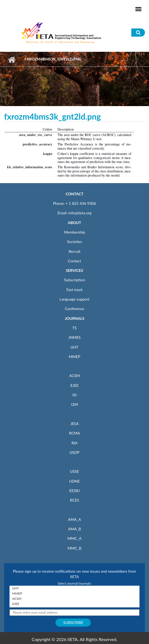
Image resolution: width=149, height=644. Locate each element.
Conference (75, 309)
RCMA (75, 433)
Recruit (74, 251)
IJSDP (74, 452)
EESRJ (74, 491)
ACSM (74, 376)
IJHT (75, 347)
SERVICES (74, 270)
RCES (74, 500)
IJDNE (74, 481)
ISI (74, 395)
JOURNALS (74, 318)
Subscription (74, 280)
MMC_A (74, 538)
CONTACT (74, 194)
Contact (75, 261)
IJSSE (74, 471)
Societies (75, 242)
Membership (74, 232)
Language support (74, 299)
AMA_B (74, 529)
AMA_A (74, 519)
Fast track (74, 290)
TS (74, 328)
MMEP (75, 357)
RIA (74, 443)
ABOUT (74, 223)
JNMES (74, 337)
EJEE (74, 385)
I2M (74, 404)
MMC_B (75, 548)
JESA (75, 424)
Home (12, 60)
